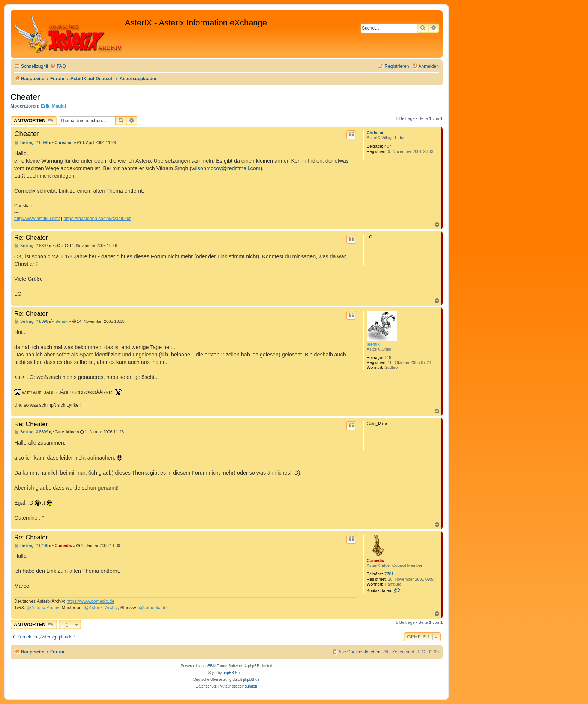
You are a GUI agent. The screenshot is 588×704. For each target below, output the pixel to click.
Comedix (375, 560)
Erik (45, 106)
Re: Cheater (31, 237)
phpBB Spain (234, 673)
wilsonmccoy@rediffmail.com (226, 168)
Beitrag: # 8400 (31, 546)
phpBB (207, 666)
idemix (373, 344)
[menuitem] (58, 67)
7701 (389, 574)
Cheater (25, 97)
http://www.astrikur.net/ (37, 219)
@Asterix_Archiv (101, 608)
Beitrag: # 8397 (31, 246)
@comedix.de (153, 608)
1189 (389, 358)
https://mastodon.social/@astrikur (97, 219)
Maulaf (59, 106)
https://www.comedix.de (91, 601)
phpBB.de (251, 679)
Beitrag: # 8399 (31, 432)
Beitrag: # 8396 (31, 143)
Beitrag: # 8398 (31, 321)
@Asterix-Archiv (43, 608)
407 (388, 146)
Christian (376, 133)
